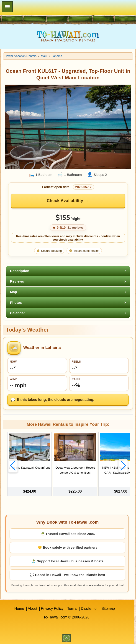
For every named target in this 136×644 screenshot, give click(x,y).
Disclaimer (89, 607)
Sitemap (108, 607)
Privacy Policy (52, 607)
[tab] (68, 271)
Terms (72, 607)
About (33, 607)
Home (19, 607)
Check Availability (65, 201)
